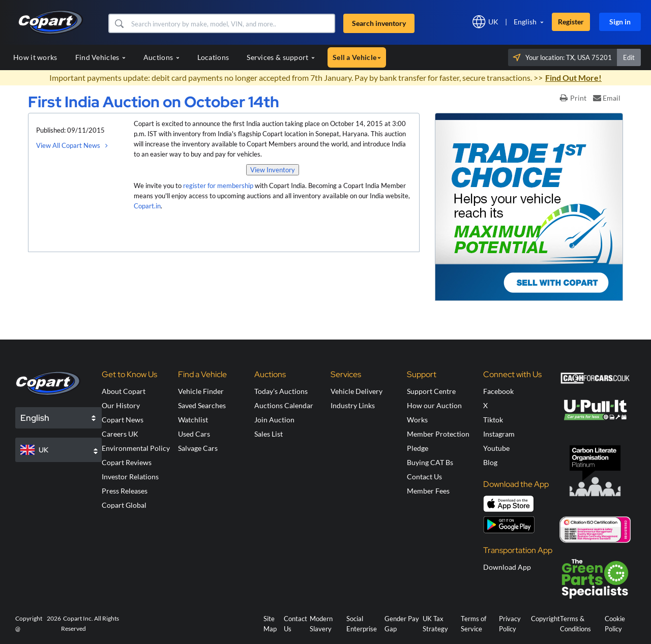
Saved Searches (202, 405)
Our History (121, 405)
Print (573, 98)
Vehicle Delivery (357, 391)
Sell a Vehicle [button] (357, 57)
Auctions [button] (161, 57)
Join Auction (274, 420)
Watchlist (193, 420)
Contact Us (424, 477)
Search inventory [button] (379, 23)
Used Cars (194, 434)
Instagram (499, 434)
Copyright (545, 619)
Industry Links (353, 405)
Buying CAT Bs (430, 462)
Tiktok (493, 420)
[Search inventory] (232, 23)
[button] (119, 23)
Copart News (123, 420)
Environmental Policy (136, 448)
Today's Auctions (281, 391)
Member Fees (428, 491)
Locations (213, 57)
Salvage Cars (198, 448)
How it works (35, 57)
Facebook (498, 391)
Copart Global (124, 505)
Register (571, 22)
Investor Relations (130, 477)
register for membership (218, 186)
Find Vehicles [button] (100, 57)
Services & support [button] (281, 57)
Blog (490, 462)
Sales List (269, 434)
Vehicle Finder (201, 391)
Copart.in (147, 206)
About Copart (124, 391)
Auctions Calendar (284, 405)
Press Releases (125, 491)
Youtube (496, 448)
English (525, 22)
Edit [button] (629, 57)
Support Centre (431, 391)
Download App (507, 567)
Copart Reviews (127, 462)
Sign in (620, 22)
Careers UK (120, 434)
